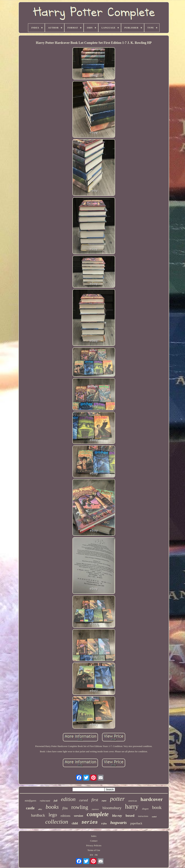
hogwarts (119, 823)
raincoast (45, 801)
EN (92, 855)
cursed (83, 800)
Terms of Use (94, 850)
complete (98, 814)
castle (30, 808)
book (157, 807)
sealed (154, 817)
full (55, 801)
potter (117, 799)
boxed (130, 816)
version (78, 816)
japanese (95, 809)
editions (65, 816)
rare (104, 801)
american (133, 801)
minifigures (30, 801)
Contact (94, 841)
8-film (104, 824)
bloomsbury (112, 808)
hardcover (152, 799)
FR (96, 855)
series (90, 822)
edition (68, 799)
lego (53, 815)
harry (132, 807)
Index (94, 836)
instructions (143, 816)
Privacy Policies (94, 845)
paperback (136, 823)
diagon (145, 809)
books (52, 807)
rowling (80, 807)
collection (57, 822)
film (65, 808)
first (95, 800)
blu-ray (117, 816)
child (75, 823)
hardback (38, 815)
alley (40, 809)
